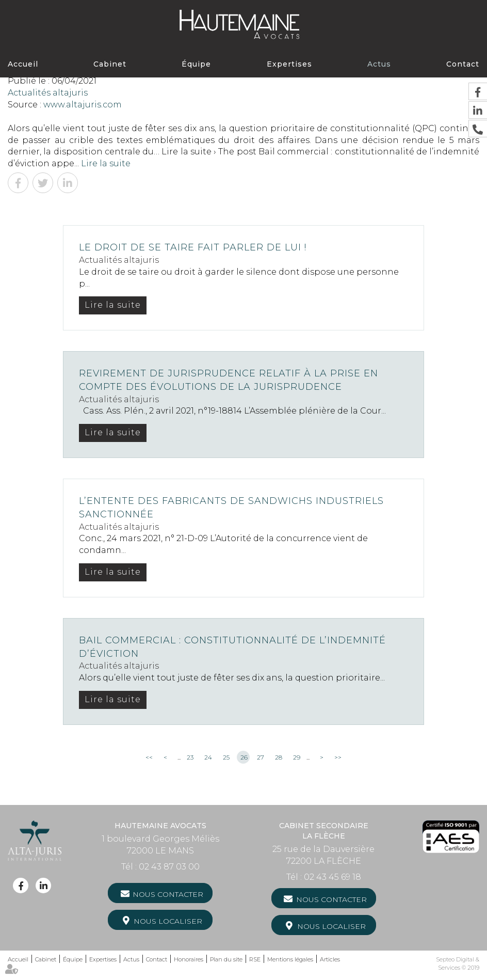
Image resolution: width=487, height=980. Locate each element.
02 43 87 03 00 (169, 867)
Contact (463, 64)
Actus (379, 64)
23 (190, 757)
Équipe (196, 64)
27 (261, 757)
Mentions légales (290, 959)
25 (226, 757)
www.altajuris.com (83, 105)
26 (244, 757)
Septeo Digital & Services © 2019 (458, 963)
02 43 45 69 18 (332, 877)
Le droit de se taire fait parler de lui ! (193, 247)
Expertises (289, 64)
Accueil (23, 64)
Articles (330, 959)
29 (297, 757)
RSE (255, 959)
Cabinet (110, 64)
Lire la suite (106, 163)
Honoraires (189, 959)
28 (279, 757)
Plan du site (226, 959)
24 (208, 757)
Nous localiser (168, 921)
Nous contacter (168, 894)
